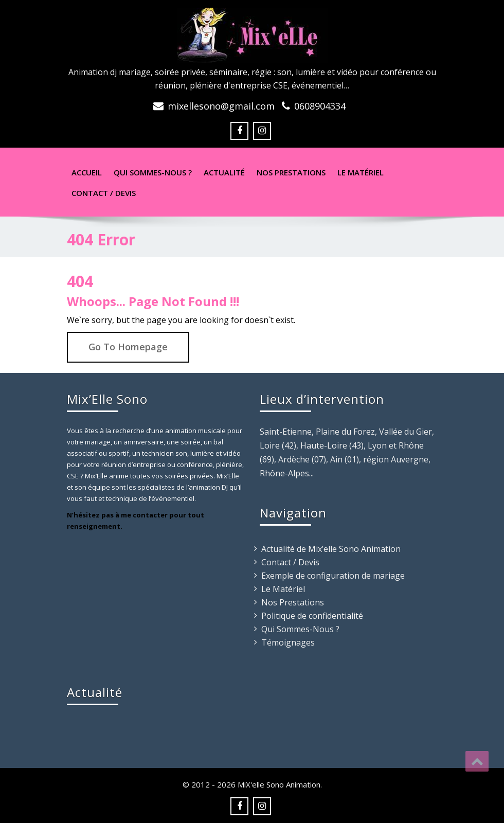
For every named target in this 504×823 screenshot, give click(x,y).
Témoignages (288, 642)
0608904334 (320, 106)
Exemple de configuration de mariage (333, 576)
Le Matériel (361, 172)
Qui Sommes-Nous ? (300, 629)
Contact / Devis (104, 193)
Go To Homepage (128, 347)
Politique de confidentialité (312, 616)
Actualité (224, 172)
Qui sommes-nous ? (153, 172)
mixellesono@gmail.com (221, 106)
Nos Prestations (291, 172)
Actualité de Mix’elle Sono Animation (331, 549)
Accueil (87, 172)
